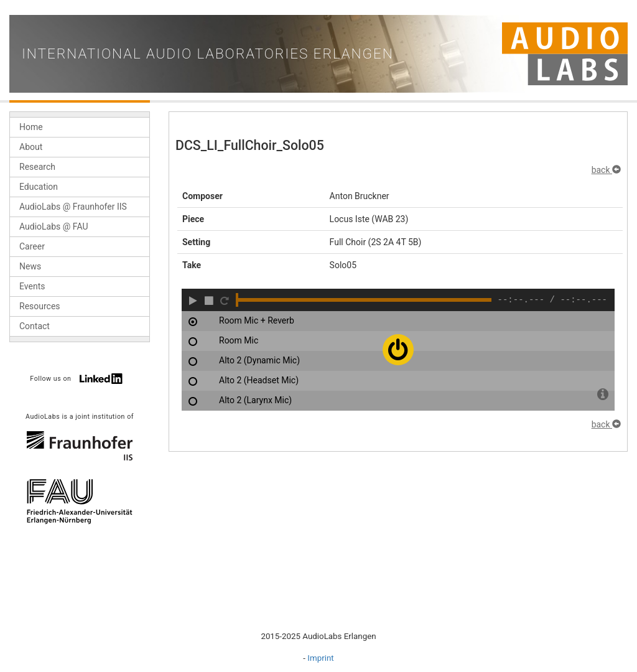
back (606, 170)
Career (32, 246)
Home (31, 127)
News (30, 266)
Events (32, 286)
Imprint (320, 658)
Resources (40, 306)
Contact (35, 326)
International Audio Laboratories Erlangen (208, 54)
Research (37, 167)
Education (39, 187)
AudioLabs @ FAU (54, 226)
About (31, 147)
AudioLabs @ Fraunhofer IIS (73, 207)
